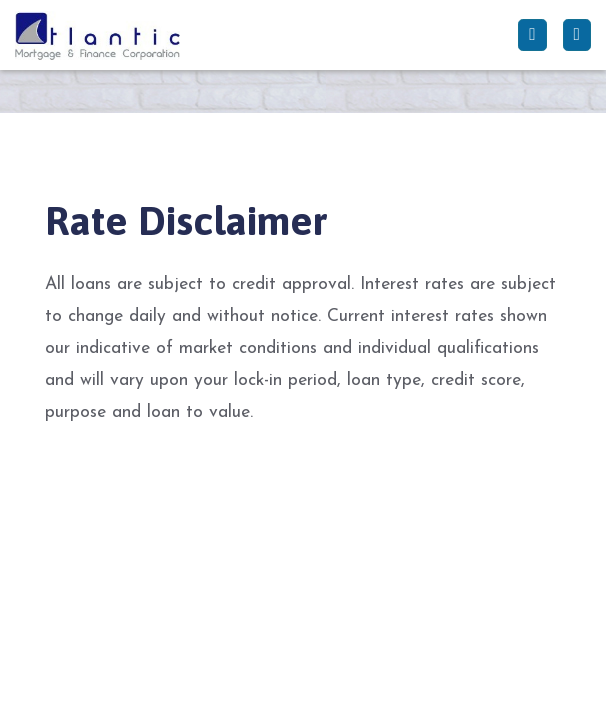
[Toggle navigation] (577, 35)
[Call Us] (532, 35)
